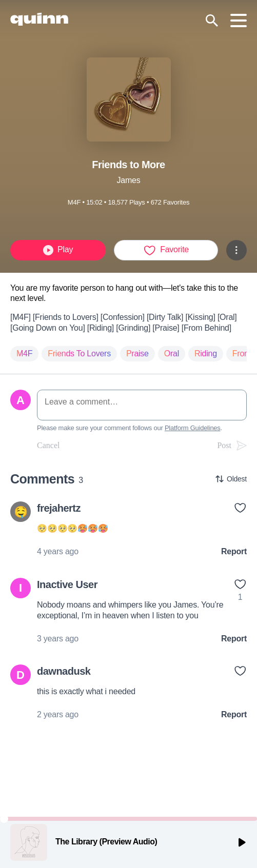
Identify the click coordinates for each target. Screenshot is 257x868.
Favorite (166, 250)
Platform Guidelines (193, 428)
